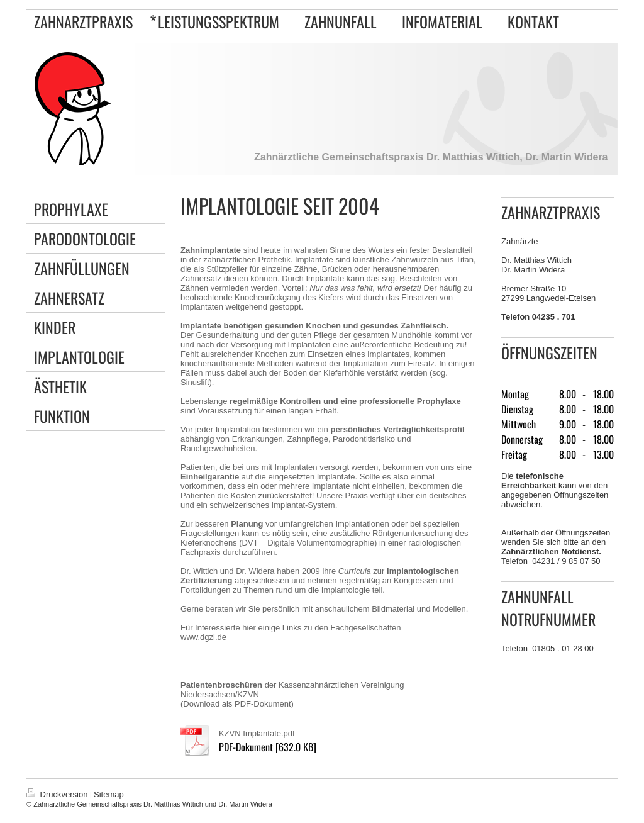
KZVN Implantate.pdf (257, 733)
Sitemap (109, 794)
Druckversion (58, 794)
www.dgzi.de (203, 637)
